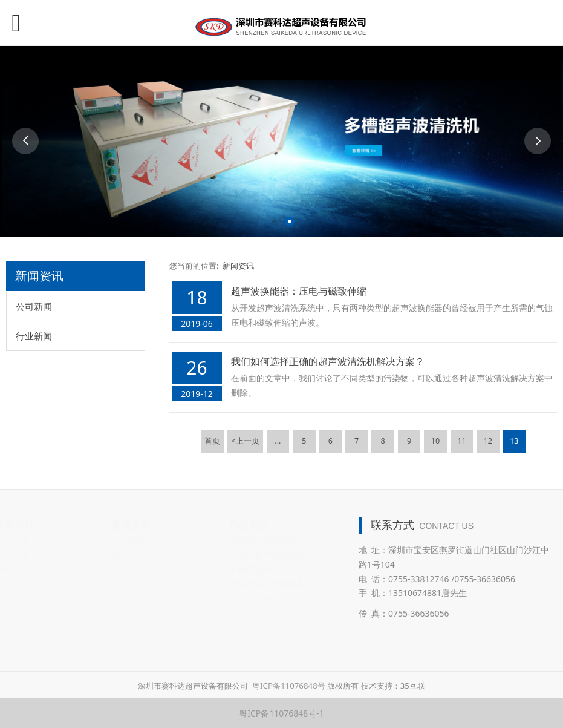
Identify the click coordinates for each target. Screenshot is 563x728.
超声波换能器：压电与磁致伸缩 (299, 291)
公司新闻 (34, 306)
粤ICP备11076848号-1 (281, 713)
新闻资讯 (238, 266)
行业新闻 (34, 336)
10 (435, 441)
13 (514, 441)
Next (538, 141)
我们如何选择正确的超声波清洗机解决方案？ (328, 361)
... (278, 441)
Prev (25, 141)
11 (461, 441)
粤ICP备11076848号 (289, 686)
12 (488, 441)
